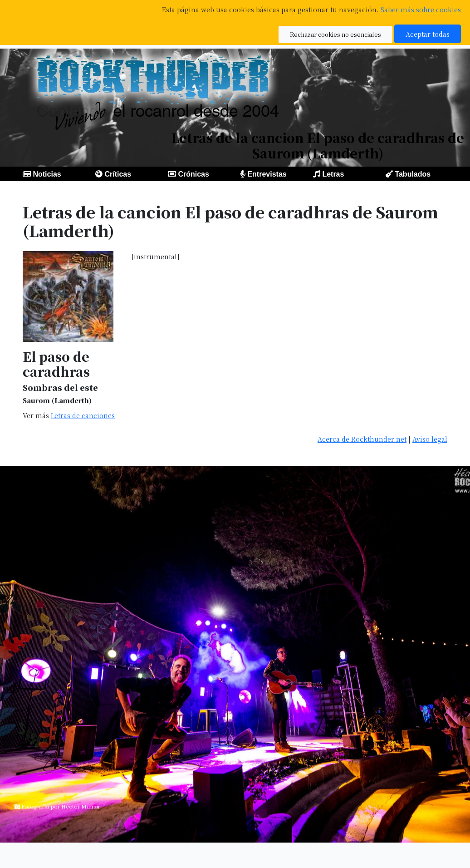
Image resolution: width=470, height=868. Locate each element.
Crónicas (193, 174)
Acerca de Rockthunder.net (362, 439)
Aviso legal (430, 439)
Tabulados (413, 174)
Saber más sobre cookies (421, 9)
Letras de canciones (83, 415)
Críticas (118, 174)
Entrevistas (267, 174)
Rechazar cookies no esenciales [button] (335, 34)
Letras (333, 174)
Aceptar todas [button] (428, 34)
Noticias (47, 174)
